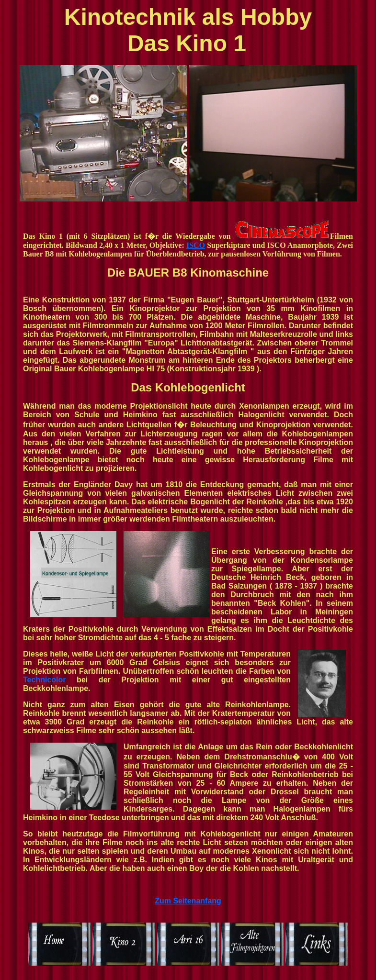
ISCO (196, 245)
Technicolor (45, 680)
